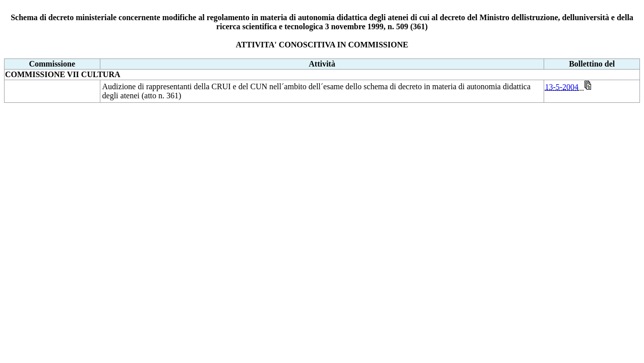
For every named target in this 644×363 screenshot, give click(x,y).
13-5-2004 (562, 87)
